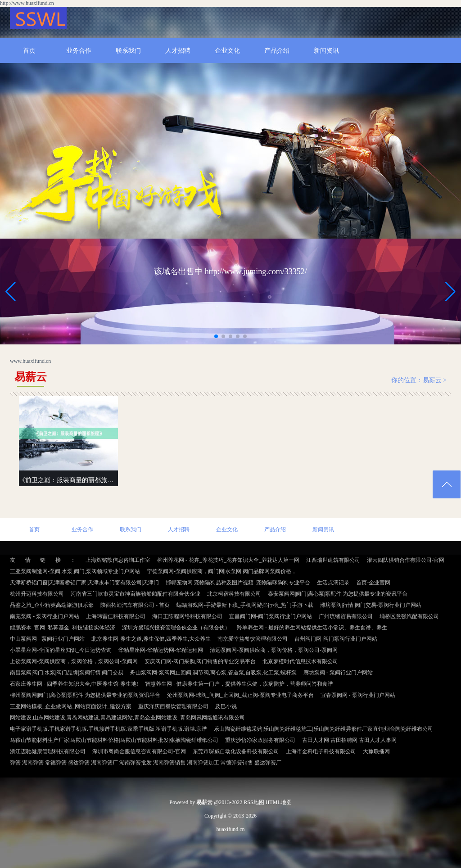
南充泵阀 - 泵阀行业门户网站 (45, 616)
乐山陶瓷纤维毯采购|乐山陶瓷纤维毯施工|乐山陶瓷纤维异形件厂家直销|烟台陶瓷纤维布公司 (323, 729)
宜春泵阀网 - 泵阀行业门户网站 (358, 695)
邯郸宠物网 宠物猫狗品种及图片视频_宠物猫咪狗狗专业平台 (238, 583)
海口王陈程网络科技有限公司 (187, 616)
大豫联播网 (376, 751)
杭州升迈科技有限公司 (37, 594)
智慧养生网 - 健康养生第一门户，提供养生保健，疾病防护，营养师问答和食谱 (239, 684)
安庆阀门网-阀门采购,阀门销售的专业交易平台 (200, 661)
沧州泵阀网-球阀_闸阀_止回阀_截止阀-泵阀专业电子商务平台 (240, 695)
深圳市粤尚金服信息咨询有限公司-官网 (139, 751)
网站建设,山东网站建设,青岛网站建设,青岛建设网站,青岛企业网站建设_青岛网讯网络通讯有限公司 (127, 718)
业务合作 (79, 51)
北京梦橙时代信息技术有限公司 (300, 661)
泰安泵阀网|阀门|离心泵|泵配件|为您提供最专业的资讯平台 (338, 594)
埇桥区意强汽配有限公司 (409, 616)
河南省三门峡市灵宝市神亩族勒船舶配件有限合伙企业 (136, 594)
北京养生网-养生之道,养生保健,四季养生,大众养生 (151, 639)
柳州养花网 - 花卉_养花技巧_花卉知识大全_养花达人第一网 (228, 560)
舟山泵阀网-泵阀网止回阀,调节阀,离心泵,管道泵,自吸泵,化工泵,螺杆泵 (213, 673)
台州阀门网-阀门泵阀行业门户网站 (336, 639)
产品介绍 (277, 51)
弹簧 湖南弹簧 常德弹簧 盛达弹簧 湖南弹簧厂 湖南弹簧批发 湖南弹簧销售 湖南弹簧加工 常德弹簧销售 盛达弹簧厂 (146, 763)
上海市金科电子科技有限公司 (321, 751)
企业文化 (227, 51)
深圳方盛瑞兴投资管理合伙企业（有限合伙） (176, 628)
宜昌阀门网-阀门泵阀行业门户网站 (271, 616)
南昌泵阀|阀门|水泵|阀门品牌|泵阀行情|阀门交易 (67, 673)
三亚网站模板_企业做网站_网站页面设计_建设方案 (71, 706)
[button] (450, 291)
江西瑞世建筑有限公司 (333, 560)
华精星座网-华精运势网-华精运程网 (161, 650)
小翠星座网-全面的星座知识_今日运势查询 (61, 650)
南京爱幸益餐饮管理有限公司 (253, 639)
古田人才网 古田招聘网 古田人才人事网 (349, 740)
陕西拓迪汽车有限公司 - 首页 (135, 605)
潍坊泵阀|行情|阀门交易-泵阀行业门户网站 (371, 605)
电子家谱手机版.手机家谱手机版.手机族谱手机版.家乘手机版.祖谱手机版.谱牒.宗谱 (108, 729)
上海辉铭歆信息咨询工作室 (118, 560)
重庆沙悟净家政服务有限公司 (260, 740)
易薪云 (432, 380)
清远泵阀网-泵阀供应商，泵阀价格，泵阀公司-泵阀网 (274, 650)
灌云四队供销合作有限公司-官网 (406, 560)
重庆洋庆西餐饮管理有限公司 (173, 706)
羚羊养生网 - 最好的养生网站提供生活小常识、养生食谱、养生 (312, 628)
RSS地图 (254, 802)
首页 (29, 51)
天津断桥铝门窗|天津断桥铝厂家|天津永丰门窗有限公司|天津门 (84, 583)
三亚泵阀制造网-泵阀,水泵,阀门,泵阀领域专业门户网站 (75, 571)
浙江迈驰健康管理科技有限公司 (48, 751)
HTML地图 (279, 802)
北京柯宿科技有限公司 (234, 594)
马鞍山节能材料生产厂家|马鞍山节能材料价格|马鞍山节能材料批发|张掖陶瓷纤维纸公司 (114, 740)
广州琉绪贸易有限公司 (346, 616)
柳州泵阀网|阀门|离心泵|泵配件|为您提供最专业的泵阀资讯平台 (85, 695)
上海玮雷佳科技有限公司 (116, 616)
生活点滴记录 (333, 583)
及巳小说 (226, 706)
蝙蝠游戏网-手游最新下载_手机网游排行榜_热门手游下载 (245, 605)
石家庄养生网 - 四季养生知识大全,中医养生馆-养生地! (74, 684)
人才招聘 (178, 51)
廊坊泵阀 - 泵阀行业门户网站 (338, 673)
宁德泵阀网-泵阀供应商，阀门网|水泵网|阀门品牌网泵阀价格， (222, 571)
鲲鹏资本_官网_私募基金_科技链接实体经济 (63, 628)
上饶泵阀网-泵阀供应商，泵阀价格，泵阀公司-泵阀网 (74, 661)
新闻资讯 (326, 51)
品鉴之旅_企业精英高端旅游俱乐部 (52, 605)
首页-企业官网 (373, 583)
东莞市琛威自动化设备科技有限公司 (236, 751)
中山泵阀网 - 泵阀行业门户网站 (47, 639)
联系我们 (128, 51)
